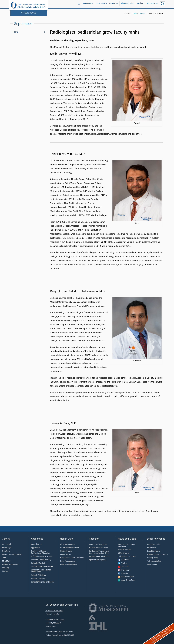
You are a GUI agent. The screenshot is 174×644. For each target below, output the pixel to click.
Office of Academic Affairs (42, 555)
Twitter (123, 562)
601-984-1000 (68, 630)
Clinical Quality (66, 550)
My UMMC (6, 560)
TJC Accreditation (154, 560)
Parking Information (10, 563)
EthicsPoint (152, 546)
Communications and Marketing (127, 544)
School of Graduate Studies (42, 565)
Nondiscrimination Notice (157, 553)
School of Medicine (39, 574)
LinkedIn (123, 572)
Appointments (152, 4)
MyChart (140, 4)
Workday (6, 570)
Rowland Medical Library (41, 558)
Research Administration (99, 555)
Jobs (4, 556)
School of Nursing (38, 577)
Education (87, 4)
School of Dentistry (39, 562)
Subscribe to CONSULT (127, 555)
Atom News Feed (127, 579)
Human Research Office (99, 546)
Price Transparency (68, 560)
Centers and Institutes (98, 543)
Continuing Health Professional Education (41, 551)
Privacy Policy (153, 556)
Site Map (6, 566)
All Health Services (68, 543)
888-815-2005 (69, 634)
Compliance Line (154, 543)
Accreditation (37, 543)
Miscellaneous (28, 12)
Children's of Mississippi (70, 546)
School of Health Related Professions (41, 569)
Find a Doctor (66, 553)
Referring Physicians (68, 563)
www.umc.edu (51, 625)
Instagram (124, 569)
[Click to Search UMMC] (163, 4)
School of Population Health (42, 580)
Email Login (7, 546)
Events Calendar (125, 548)
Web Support (152, 563)
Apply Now (36, 546)
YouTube (123, 565)
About (123, 4)
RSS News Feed (126, 575)
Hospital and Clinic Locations (72, 556)
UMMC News (123, 552)
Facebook (124, 558)
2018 (16, 31)
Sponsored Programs (98, 558)
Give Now (6, 550)
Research (113, 4)
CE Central (6, 543)
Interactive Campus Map (12, 553)
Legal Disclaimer (154, 550)
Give (132, 4)
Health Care (100, 4)
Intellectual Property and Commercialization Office (99, 551)
